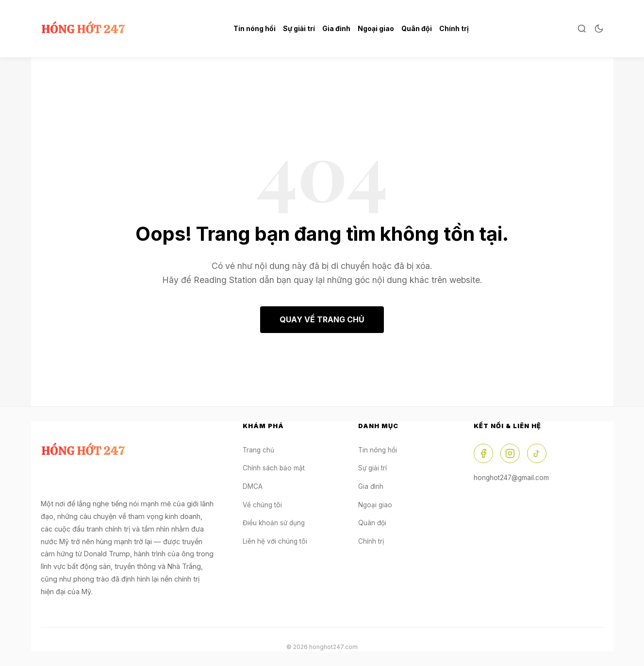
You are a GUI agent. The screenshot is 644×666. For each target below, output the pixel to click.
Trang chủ (258, 450)
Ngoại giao (376, 28)
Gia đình (336, 28)
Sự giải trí (299, 28)
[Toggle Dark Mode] (599, 29)
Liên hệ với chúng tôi (275, 541)
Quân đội (417, 28)
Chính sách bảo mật (274, 468)
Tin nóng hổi (255, 28)
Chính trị (454, 28)
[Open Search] (582, 29)
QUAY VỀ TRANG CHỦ (322, 319)
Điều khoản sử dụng (274, 523)
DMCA (253, 486)
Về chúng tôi (262, 505)
